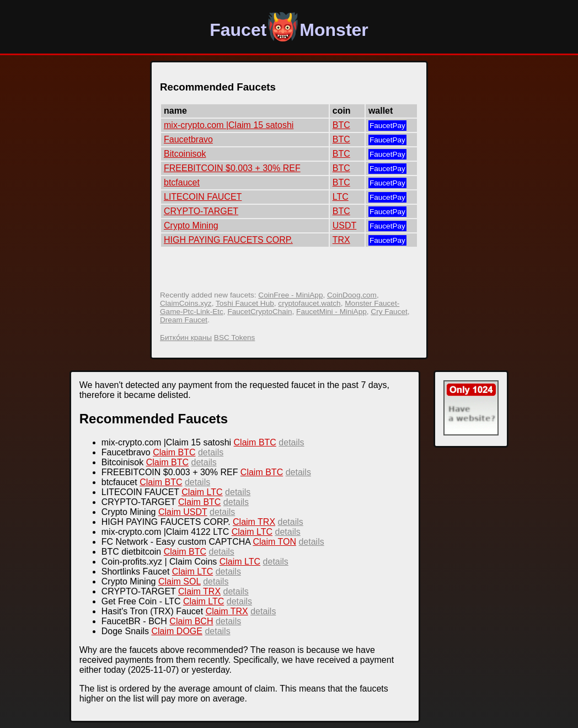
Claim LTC (202, 492)
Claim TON (274, 542)
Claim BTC (255, 442)
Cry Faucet (389, 312)
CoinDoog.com (352, 295)
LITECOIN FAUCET (203, 197)
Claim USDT (183, 512)
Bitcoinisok (185, 154)
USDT (345, 225)
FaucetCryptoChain (259, 312)
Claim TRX (254, 522)
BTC (341, 125)
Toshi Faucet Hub (245, 303)
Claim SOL (180, 581)
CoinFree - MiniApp (290, 295)
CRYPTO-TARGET (201, 211)
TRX (341, 240)
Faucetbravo (188, 139)
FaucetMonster (289, 30)
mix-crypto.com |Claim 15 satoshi (229, 125)
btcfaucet (182, 182)
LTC (341, 197)
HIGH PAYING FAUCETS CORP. (228, 240)
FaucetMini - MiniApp (331, 312)
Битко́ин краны (186, 338)
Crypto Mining (191, 225)
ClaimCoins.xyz (186, 303)
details (291, 442)
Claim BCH (191, 621)
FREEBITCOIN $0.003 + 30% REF (232, 168)
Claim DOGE (176, 631)
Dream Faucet (184, 320)
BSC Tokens (235, 338)
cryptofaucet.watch (309, 303)
